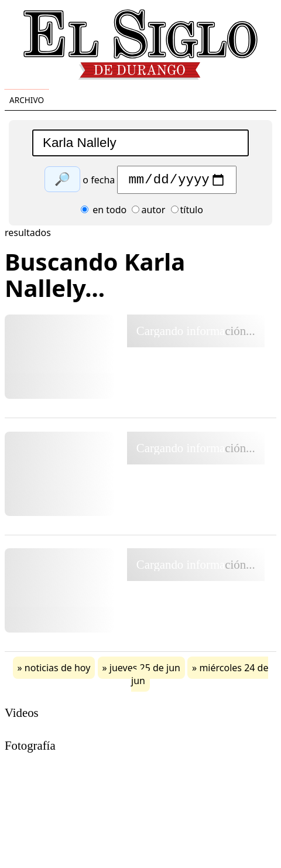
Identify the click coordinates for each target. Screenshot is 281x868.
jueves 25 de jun (145, 671)
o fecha (99, 183)
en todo (104, 213)
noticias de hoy (58, 671)
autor (148, 213)
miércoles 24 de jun (200, 677)
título (187, 213)
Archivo (27, 100)
